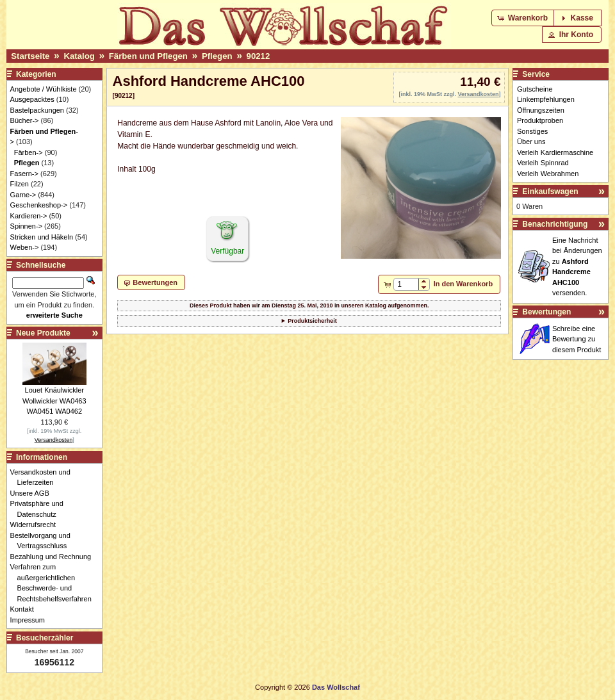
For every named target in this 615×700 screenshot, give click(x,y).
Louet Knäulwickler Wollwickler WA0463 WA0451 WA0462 (54, 401)
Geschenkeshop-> (39, 205)
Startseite (30, 56)
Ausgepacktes (32, 99)
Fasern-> (24, 174)
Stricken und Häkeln (42, 237)
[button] (524, 18)
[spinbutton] (406, 284)
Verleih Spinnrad (543, 163)
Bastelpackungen (37, 110)
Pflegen (217, 56)
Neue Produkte (43, 333)
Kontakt (26, 609)
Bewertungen (546, 312)
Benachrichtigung (555, 224)
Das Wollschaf (336, 687)
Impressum (31, 620)
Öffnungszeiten (541, 110)
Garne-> (23, 195)
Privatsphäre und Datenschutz (40, 509)
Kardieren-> (29, 216)
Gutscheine (535, 89)
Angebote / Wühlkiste (44, 89)
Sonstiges (532, 131)
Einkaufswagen (550, 191)
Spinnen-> (26, 226)
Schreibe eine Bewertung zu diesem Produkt (577, 339)
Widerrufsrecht (37, 525)
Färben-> (29, 152)
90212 (258, 56)
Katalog (79, 56)
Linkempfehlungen (546, 99)
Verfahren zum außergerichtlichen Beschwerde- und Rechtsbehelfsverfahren (54, 583)
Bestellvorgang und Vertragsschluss (44, 541)
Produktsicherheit (312, 321)
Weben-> (25, 247)
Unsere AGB (33, 493)
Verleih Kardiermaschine (555, 152)
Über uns (531, 142)
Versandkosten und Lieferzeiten (44, 477)
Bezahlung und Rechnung (54, 557)
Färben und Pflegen (148, 56)
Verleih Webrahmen (548, 174)
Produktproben (540, 120)
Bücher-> (25, 120)
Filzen (20, 184)
